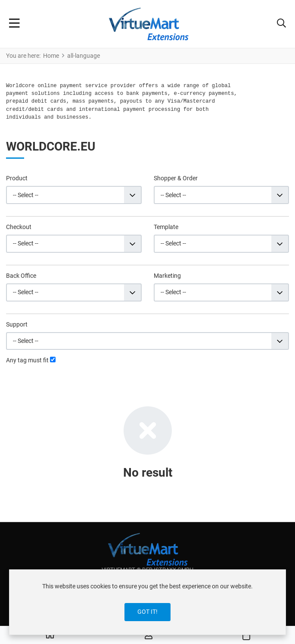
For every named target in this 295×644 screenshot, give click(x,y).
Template (166, 227)
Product (17, 178)
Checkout (19, 227)
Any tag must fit (27, 360)
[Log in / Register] (149, 635)
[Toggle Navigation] (14, 24)
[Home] (50, 635)
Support (17, 324)
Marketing (167, 276)
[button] (281, 24)
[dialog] (147, 602)
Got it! (147, 612)
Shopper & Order (176, 178)
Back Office (21, 276)
